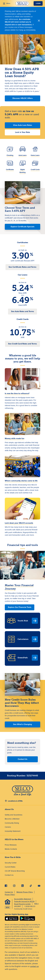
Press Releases (11, 845)
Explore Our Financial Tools (20, 607)
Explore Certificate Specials (23, 227)
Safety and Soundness (14, 815)
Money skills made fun (15, 438)
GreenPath (23, 658)
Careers (8, 827)
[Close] (39, 21)
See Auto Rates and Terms (23, 311)
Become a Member (12, 819)
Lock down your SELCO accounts (19, 523)
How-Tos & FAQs (13, 857)
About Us (9, 809)
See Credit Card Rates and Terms (22, 344)
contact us (34, 966)
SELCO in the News (14, 839)
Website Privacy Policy (25, 892)
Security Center (11, 863)
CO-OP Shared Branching (15, 871)
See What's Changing (22, 724)
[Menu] (7, 3)
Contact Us (23, 759)
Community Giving (12, 823)
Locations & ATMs (15, 801)
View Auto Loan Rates (23, 125)
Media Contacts (11, 849)
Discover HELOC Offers (23, 98)
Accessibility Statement (23, 899)
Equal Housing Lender (22, 904)
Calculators (23, 639)
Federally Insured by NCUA (24, 901)
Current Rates (10, 867)
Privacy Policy (10, 895)
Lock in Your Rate (23, 132)
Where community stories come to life (21, 481)
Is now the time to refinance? (17, 393)
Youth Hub (23, 621)
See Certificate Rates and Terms (22, 267)
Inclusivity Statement (13, 831)
